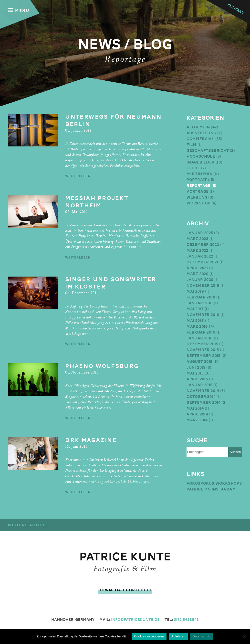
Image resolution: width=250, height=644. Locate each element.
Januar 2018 (200, 303)
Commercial (200, 139)
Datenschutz (202, 636)
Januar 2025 (200, 233)
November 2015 (203, 350)
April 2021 (197, 268)
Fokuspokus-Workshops (214, 483)
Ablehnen (178, 636)
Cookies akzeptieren (149, 636)
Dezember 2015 (202, 344)
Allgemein (198, 127)
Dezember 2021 (202, 262)
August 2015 (199, 362)
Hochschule (201, 156)
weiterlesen (78, 176)
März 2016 (197, 327)
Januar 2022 (200, 256)
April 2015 (197, 379)
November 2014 (203, 391)
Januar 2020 (200, 280)
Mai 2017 (195, 309)
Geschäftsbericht (208, 151)
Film (192, 145)
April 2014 (197, 414)
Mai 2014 (195, 408)
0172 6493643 (186, 620)
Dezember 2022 (203, 245)
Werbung (197, 197)
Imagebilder (200, 162)
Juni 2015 (196, 367)
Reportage (198, 186)
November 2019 (203, 286)
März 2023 (198, 239)
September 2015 (203, 356)
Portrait (197, 180)
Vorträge (198, 192)
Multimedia (199, 174)
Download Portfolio (125, 590)
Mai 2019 (195, 291)
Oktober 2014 (201, 397)
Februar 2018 (201, 297)
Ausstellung (201, 133)
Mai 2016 (195, 321)
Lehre (193, 168)
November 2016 (203, 315)
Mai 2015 (195, 373)
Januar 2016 (200, 338)
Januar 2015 (199, 385)
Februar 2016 (201, 332)
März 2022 (198, 250)
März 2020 (198, 274)
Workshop (198, 203)
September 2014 (204, 403)
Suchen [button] (235, 452)
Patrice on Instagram (211, 489)
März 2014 (197, 420)
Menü (19, 10)
